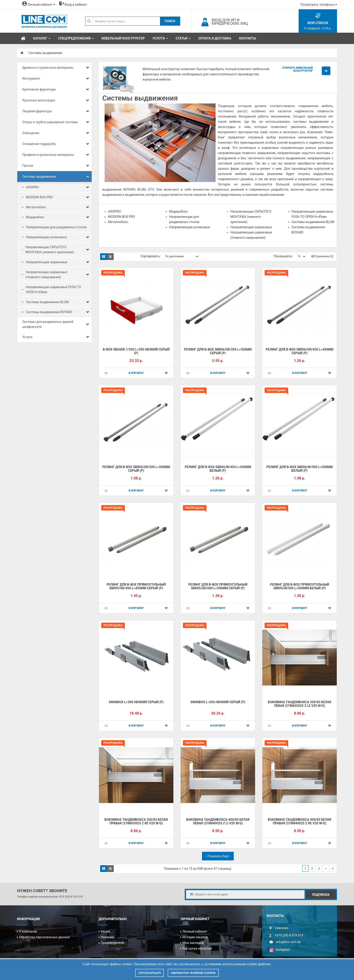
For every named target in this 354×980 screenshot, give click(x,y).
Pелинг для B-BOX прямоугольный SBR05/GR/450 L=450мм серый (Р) (136, 586)
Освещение (31, 133)
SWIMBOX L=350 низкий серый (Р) (218, 702)
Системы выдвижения (45, 53)
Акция (105, 931)
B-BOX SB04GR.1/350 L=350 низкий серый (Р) (136, 351)
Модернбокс (35, 217)
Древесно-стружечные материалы (48, 68)
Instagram (280, 950)
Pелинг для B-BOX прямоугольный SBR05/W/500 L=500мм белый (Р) (300, 586)
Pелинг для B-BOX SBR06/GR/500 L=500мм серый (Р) (136, 469)
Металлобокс (36, 207)
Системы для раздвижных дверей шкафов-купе (48, 324)
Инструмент (31, 79)
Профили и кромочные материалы (48, 155)
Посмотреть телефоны (319, 5)
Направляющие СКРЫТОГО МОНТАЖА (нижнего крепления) (50, 250)
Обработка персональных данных (44, 937)
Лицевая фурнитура (37, 111)
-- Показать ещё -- (218, 856)
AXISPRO (32, 187)
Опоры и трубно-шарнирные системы (50, 122)
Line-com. (282, 928)
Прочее (28, 166)
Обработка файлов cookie (193, 973)
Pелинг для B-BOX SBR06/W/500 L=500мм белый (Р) (300, 469)
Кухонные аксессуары (39, 100)
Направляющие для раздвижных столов (56, 227)
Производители (112, 943)
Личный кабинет (195, 931)
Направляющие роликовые (46, 237)
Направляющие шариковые (47, 262)
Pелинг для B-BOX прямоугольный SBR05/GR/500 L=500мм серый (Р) (218, 586)
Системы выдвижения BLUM (47, 302)
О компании (28, 931)
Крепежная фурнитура (39, 89)
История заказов (195, 937)
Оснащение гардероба (39, 144)
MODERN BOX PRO (39, 197)
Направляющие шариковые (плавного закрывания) (47, 275)
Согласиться (150, 973)
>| (333, 869)
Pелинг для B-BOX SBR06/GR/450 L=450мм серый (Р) (300, 351)
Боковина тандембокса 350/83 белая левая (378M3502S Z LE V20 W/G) (300, 704)
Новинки (107, 937)
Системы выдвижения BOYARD (49, 312)
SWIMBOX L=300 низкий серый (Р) (136, 702)
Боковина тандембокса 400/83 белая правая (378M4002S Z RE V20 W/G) (300, 822)
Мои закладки (193, 943)
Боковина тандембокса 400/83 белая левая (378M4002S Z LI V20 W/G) (218, 822)
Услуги (27, 337)
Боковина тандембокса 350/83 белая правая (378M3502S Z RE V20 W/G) (136, 822)
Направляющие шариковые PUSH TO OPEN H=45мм (53, 290)
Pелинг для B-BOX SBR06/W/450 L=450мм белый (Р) (218, 469)
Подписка (321, 895)
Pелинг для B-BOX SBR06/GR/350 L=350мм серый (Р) (218, 351)
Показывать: (283, 256)
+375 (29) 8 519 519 (70, 897)
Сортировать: (150, 256)
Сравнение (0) (324, 256)
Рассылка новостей (197, 948)
